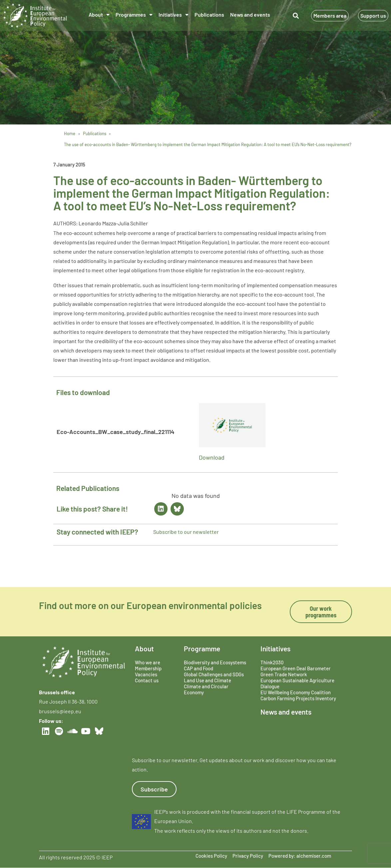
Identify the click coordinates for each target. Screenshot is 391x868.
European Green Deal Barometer (296, 668)
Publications (209, 14)
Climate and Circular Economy (206, 689)
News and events (250, 14)
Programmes (134, 15)
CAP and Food (198, 668)
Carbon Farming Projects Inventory (298, 698)
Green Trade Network (284, 674)
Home (70, 133)
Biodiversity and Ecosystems (215, 662)
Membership (148, 668)
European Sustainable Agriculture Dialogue (297, 683)
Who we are (148, 662)
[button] (296, 15)
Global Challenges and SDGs (214, 674)
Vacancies (146, 674)
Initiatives (174, 15)
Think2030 (272, 662)
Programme (202, 649)
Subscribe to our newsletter (186, 532)
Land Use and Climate (207, 680)
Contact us (147, 680)
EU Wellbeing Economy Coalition (296, 692)
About (99, 15)
